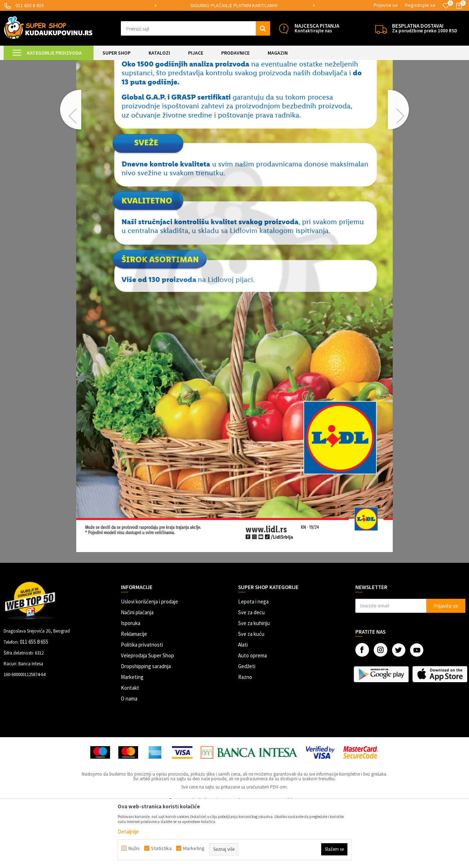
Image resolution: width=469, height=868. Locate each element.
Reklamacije (134, 694)
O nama (129, 759)
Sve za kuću (251, 694)
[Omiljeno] (446, 6)
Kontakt (130, 748)
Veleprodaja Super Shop (147, 715)
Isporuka (131, 683)
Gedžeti (247, 726)
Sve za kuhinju (254, 683)
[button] (195, 28)
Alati (243, 705)
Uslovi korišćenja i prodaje (149, 662)
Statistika (161, 848)
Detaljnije (128, 832)
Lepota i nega (253, 662)
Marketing (132, 737)
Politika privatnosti (142, 705)
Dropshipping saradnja (146, 726)
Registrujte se (420, 5)
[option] (235, 6)
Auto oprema (252, 715)
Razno (245, 737)
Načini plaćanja (137, 672)
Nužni (134, 848)
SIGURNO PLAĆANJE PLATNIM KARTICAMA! (234, 5)
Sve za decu (251, 672)
